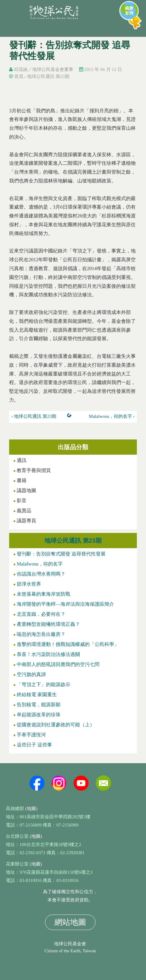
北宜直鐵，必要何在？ (41, 614)
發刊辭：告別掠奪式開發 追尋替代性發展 (61, 554)
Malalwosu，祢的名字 (40, 564)
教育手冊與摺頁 (34, 470)
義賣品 (24, 511)
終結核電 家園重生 (37, 694)
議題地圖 (26, 490)
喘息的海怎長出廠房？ (41, 634)
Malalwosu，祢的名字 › (112, 416)
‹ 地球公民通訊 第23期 (34, 416)
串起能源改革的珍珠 (39, 715)
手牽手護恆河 (31, 735)
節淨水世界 (29, 584)
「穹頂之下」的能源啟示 (43, 684)
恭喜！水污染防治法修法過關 (48, 654)
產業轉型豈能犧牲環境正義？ (48, 624)
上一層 (71, 417)
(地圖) (31, 809)
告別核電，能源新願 (39, 705)
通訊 (22, 460)
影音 (22, 501)
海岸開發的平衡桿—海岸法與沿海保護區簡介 (65, 604)
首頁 (19, 76)
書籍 (22, 480)
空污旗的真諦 (31, 674)
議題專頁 (26, 521)
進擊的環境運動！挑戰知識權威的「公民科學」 (68, 644)
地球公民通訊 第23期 (48, 76)
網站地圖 (70, 922)
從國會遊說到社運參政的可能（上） (56, 725)
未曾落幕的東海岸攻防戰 (43, 594)
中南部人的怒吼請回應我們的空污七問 (58, 664)
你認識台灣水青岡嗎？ (41, 574)
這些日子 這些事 (34, 745)
